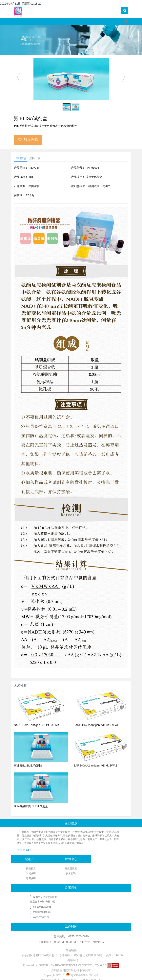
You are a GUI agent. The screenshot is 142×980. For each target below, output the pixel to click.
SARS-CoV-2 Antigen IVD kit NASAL (96, 725)
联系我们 (71, 888)
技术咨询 (71, 873)
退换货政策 (71, 868)
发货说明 (31, 873)
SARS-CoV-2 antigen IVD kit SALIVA (37, 725)
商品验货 (31, 868)
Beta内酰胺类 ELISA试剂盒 (31, 806)
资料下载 (35, 158)
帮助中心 (71, 859)
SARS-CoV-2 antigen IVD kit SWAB (96, 766)
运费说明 (31, 878)
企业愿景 (71, 823)
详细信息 (21, 158)
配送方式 (31, 859)
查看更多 (24, 850)
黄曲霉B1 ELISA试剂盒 (28, 766)
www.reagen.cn (41, 917)
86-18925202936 (42, 907)
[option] (71, 79)
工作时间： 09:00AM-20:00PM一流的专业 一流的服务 (71, 942)
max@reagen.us (40, 912)
